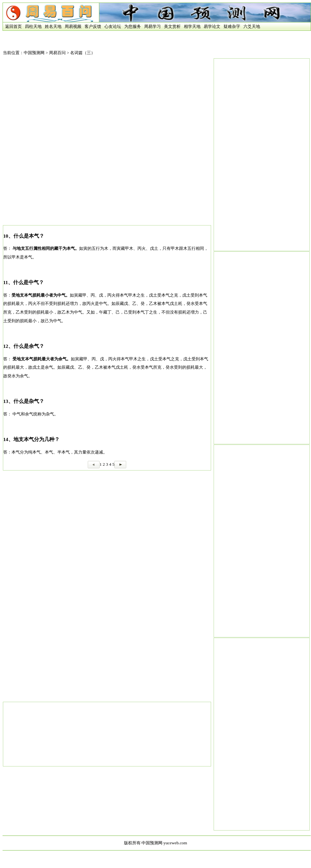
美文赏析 (172, 26)
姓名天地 (53, 26)
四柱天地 (33, 26)
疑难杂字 (232, 26)
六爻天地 (252, 26)
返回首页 (12, 26)
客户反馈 (93, 26)
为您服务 (133, 26)
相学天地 (192, 26)
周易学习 (152, 26)
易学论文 (212, 26)
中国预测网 (34, 53)
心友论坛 (113, 26)
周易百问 (57, 53)
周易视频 (73, 26)
